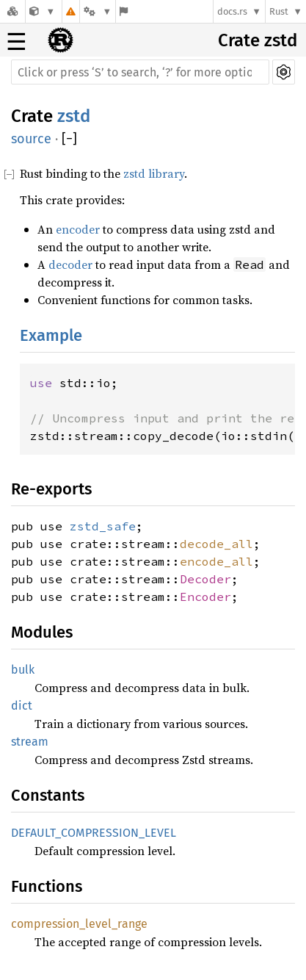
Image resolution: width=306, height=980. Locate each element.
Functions (47, 886)
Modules (42, 632)
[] (69, 139)
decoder (70, 264)
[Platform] (98, 11)
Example (51, 335)
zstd (74, 116)
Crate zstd (258, 40)
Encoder (205, 597)
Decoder (205, 579)
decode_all (216, 544)
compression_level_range (79, 924)
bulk (23, 670)
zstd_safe (103, 526)
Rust (279, 11)
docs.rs (232, 11)
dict (22, 706)
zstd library (154, 173)
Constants (48, 795)
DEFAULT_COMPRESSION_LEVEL (94, 833)
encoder (78, 229)
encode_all (216, 561)
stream (30, 742)
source (31, 139)
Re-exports (51, 489)
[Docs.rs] (12, 11)
